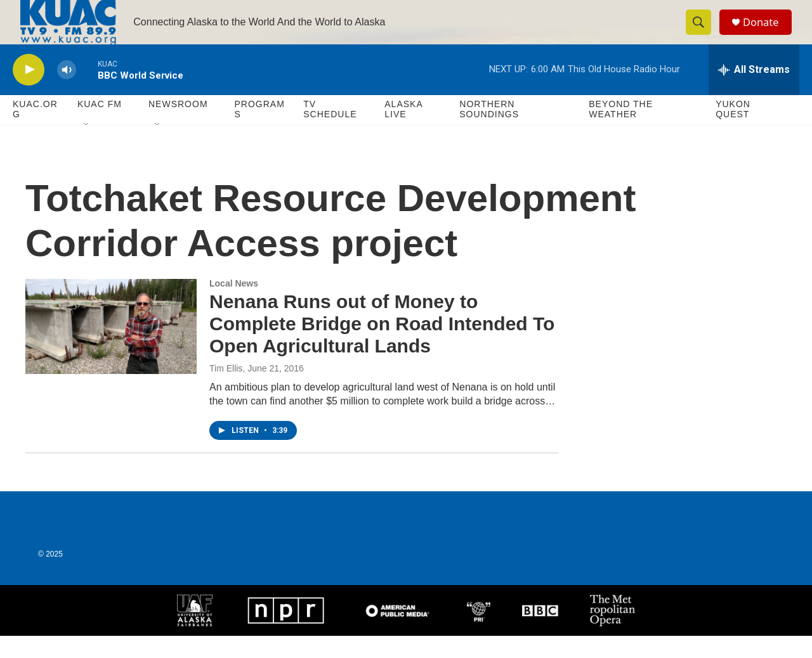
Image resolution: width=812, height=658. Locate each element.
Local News (234, 306)
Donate (767, 33)
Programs (259, 132)
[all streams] (754, 92)
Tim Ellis (226, 390)
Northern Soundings (489, 132)
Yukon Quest (733, 132)
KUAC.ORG (35, 132)
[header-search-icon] (703, 34)
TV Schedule (330, 132)
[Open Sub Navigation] (87, 147)
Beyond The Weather (621, 132)
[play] (29, 92)
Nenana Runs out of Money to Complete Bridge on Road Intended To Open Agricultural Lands (382, 346)
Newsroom (178, 127)
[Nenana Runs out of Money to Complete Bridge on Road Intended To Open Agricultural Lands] (111, 349)
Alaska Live (403, 132)
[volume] (67, 92)
